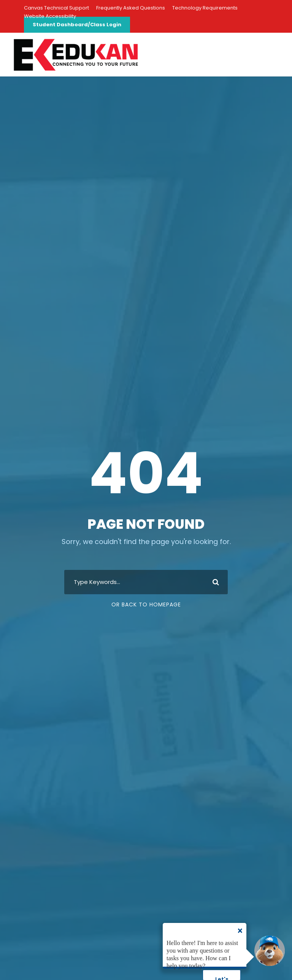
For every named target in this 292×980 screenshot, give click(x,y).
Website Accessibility (50, 16)
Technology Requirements (205, 8)
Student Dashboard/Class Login (77, 25)
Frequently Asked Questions (131, 8)
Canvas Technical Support (56, 8)
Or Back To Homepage (146, 605)
